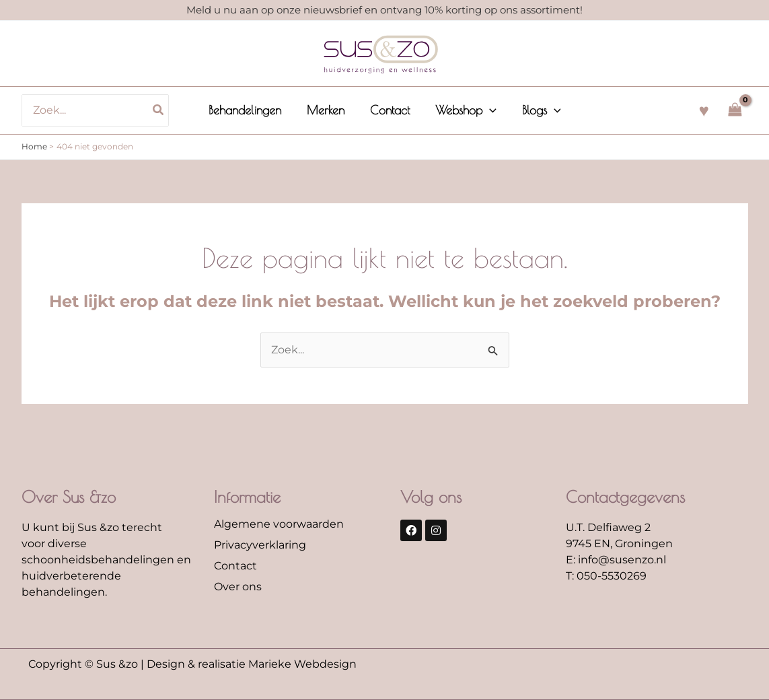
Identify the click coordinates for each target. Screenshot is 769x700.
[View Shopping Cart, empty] (735, 110)
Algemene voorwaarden (279, 524)
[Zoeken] (162, 110)
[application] (488, 110)
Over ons (238, 587)
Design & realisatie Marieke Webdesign (252, 664)
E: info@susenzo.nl (616, 560)
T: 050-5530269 (606, 576)
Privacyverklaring (260, 545)
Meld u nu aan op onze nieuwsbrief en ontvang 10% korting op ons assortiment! (384, 10)
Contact (235, 566)
